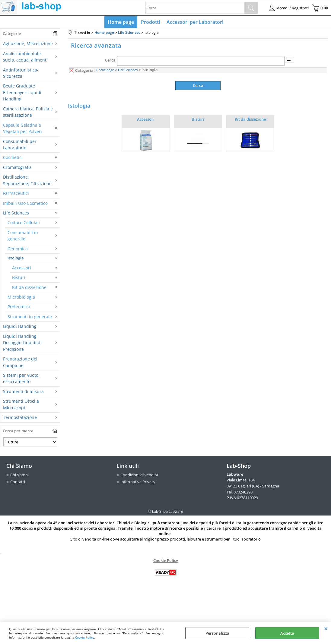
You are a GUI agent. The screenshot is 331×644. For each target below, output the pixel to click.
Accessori (22, 269)
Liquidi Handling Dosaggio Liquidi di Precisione (22, 344)
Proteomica (19, 308)
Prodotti (150, 23)
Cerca (110, 62)
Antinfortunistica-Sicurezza (21, 74)
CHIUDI (326, 628)
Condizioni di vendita (139, 476)
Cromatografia (17, 168)
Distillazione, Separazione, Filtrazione (27, 182)
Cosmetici (13, 159)
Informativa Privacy (138, 483)
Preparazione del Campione (20, 363)
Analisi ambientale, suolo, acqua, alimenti (25, 58)
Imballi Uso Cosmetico (25, 204)
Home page (122, 23)
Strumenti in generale (30, 318)
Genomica (18, 250)
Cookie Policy (85, 637)
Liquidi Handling (20, 328)
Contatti (18, 483)
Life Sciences (16, 214)
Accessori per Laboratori (194, 23)
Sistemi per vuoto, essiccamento (21, 379)
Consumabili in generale (23, 237)
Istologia (16, 259)
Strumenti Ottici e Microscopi (21, 406)
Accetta (287, 633)
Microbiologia (21, 298)
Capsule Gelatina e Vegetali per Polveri (22, 129)
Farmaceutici (16, 195)
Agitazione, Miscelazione (28, 45)
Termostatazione (20, 419)
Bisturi (19, 279)
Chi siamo (19, 476)
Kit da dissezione (29, 289)
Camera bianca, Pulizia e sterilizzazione (28, 113)
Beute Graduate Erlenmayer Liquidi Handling (22, 94)
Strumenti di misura (23, 393)
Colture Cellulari (24, 224)
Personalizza (217, 633)
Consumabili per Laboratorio (20, 146)
